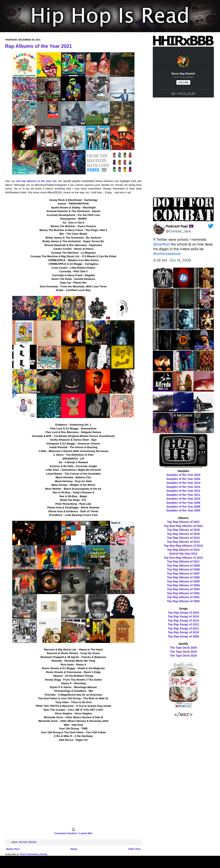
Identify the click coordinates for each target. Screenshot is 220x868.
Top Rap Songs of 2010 (183, 632)
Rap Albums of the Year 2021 (38, 46)
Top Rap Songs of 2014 (183, 616)
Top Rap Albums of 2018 (183, 534)
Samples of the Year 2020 (183, 479)
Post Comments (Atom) (34, 854)
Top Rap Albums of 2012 (183, 550)
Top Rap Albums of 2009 (183, 566)
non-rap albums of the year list (36, 181)
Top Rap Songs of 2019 (183, 613)
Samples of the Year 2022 (183, 475)
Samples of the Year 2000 (183, 510)
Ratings (33, 842)
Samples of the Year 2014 (183, 483)
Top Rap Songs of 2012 (183, 624)
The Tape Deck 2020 (183, 648)
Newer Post (13, 849)
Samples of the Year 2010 (183, 499)
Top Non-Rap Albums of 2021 (183, 526)
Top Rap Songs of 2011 (183, 628)
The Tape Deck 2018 (183, 656)
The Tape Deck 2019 (183, 652)
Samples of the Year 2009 (183, 503)
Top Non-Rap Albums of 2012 (183, 558)
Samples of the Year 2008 (183, 507)
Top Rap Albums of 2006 (183, 577)
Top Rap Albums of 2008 (183, 569)
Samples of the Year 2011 (183, 495)
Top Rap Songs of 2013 (183, 621)
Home (74, 849)
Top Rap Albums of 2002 (183, 593)
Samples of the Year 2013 (183, 487)
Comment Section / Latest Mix (73, 833)
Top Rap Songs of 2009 (183, 636)
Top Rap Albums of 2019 (183, 530)
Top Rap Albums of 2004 (183, 585)
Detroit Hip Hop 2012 (183, 554)
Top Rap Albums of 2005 (183, 581)
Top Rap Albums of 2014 (183, 538)
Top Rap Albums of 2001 (183, 597)
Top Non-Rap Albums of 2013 (183, 546)
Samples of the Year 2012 (183, 491)
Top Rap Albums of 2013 (183, 542)
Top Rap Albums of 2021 (183, 522)
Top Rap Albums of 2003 (183, 589)
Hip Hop (23, 842)
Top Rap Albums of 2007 (183, 574)
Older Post (134, 849)
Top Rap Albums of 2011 (183, 562)
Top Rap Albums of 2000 (183, 601)
